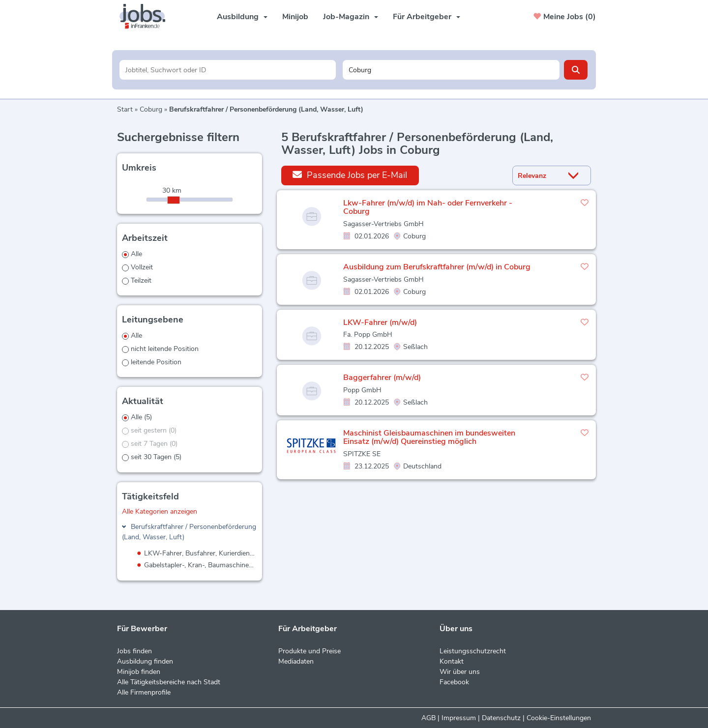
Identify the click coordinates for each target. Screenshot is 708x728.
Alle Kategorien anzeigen (160, 511)
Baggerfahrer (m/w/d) (382, 378)
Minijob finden (139, 672)
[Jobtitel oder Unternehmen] (228, 70)
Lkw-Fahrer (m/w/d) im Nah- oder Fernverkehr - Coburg (428, 207)
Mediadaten (296, 661)
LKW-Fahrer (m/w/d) (380, 322)
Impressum (459, 718)
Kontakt (452, 661)
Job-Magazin (351, 17)
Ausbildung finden (145, 661)
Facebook (454, 682)
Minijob (295, 17)
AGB (428, 718)
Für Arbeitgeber (427, 17)
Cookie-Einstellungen (559, 718)
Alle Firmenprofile (144, 692)
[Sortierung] (539, 176)
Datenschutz (501, 718)
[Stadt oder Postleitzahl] (451, 70)
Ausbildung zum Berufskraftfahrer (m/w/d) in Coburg (437, 267)
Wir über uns (460, 672)
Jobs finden (134, 651)
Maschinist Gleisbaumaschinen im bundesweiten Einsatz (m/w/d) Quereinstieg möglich (429, 437)
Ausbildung (242, 17)
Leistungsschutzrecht (473, 651)
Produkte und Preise (310, 651)
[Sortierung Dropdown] (576, 176)
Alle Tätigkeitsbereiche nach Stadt (169, 682)
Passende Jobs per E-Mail (350, 175)
